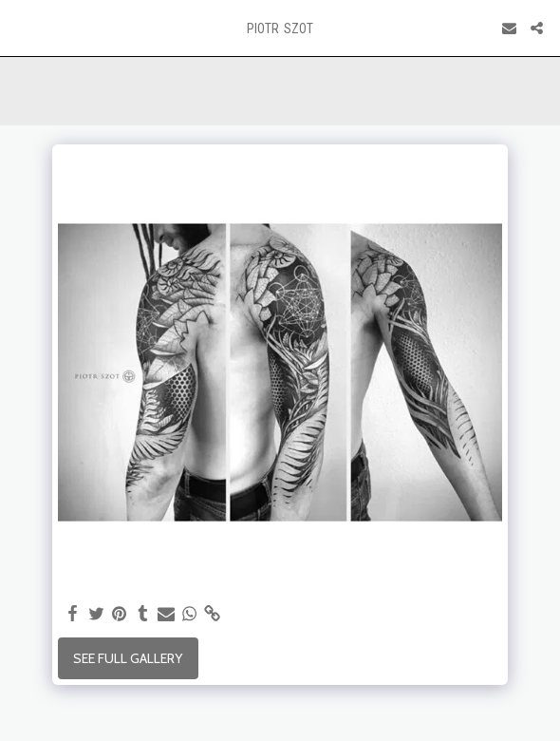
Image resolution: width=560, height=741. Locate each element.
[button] (21, 28)
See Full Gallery (128, 658)
